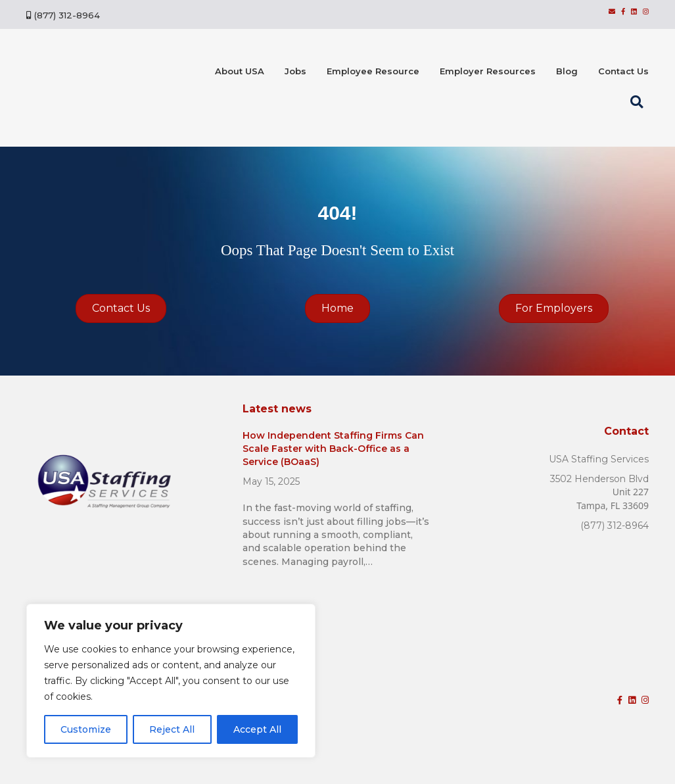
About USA (240, 71)
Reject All (172, 729)
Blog (567, 71)
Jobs (295, 71)
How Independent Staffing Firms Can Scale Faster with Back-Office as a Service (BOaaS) (333, 448)
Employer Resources (488, 71)
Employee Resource (373, 71)
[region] (171, 681)
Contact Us (623, 71)
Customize (86, 729)
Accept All (257, 729)
